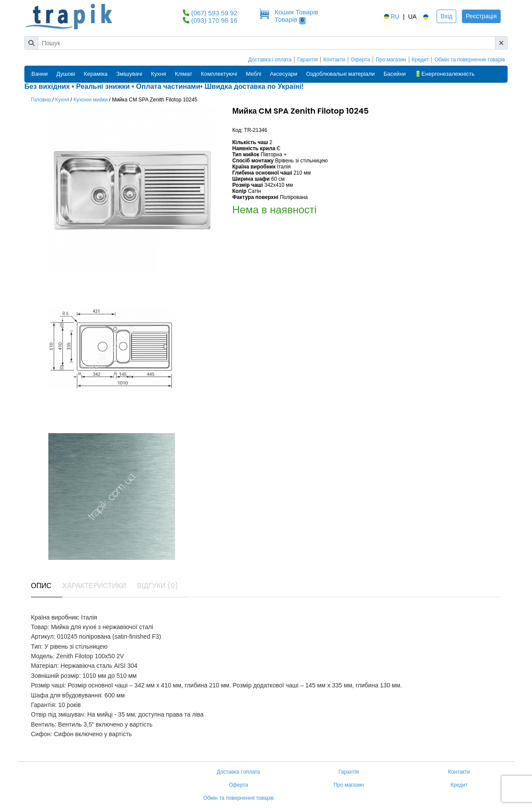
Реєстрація (481, 16)
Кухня (62, 100)
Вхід (446, 16)
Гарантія (308, 60)
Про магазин (391, 60)
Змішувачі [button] (129, 74)
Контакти (334, 60)
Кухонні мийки (91, 100)
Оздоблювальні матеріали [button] (340, 74)
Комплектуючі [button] (219, 74)
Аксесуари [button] (284, 74)
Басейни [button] (395, 74)
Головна (41, 100)
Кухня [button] (159, 74)
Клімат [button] (184, 74)
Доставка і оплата (270, 60)
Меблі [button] (254, 74)
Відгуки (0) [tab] (158, 586)
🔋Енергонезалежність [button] (444, 74)
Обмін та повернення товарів (470, 60)
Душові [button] (66, 74)
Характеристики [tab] (94, 586)
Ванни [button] (40, 74)
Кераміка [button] (96, 74)
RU (391, 17)
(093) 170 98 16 (214, 20)
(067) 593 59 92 (214, 13)
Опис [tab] (41, 586)
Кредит (420, 60)
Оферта (360, 60)
